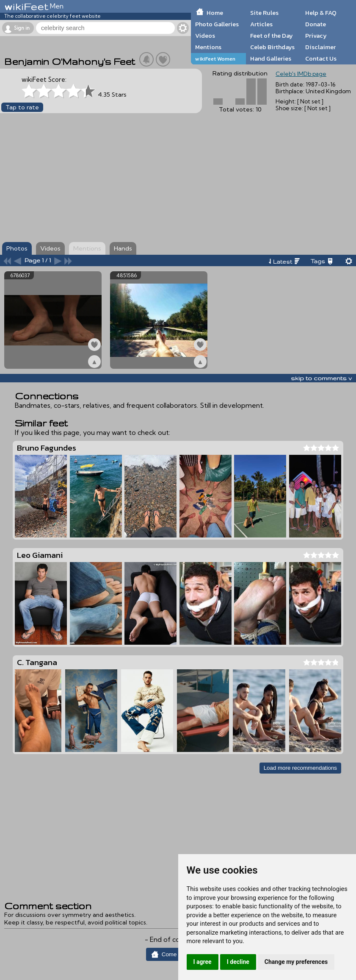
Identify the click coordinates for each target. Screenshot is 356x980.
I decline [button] (238, 962)
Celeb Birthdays (272, 47)
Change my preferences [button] (296, 962)
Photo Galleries (217, 24)
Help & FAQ (321, 13)
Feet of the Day (272, 36)
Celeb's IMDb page (301, 74)
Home (215, 13)
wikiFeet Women (215, 59)
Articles (261, 24)
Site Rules (264, 13)
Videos (205, 36)
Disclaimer (320, 47)
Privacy (316, 36)
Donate (316, 24)
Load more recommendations (300, 768)
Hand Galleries (271, 58)
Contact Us (321, 58)
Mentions (208, 47)
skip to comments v (321, 378)
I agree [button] (203, 962)
